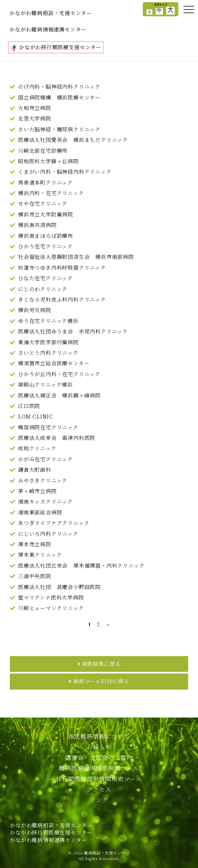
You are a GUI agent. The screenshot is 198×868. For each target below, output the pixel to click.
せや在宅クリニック (43, 204)
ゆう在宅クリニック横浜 (48, 321)
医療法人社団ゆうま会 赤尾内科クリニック (73, 331)
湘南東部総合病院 (40, 512)
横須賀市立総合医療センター (54, 363)
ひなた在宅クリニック (45, 278)
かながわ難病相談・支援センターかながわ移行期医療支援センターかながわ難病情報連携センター (51, 833)
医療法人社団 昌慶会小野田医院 (59, 587)
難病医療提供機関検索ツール (99, 768)
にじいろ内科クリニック (48, 534)
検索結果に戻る (101, 664)
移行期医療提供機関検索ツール (99, 779)
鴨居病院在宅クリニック (48, 427)
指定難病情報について (99, 736)
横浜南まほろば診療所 (46, 236)
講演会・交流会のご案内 (99, 757)
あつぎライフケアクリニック (54, 523)
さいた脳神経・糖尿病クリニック (59, 129)
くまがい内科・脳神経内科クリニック (65, 172)
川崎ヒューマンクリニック (51, 608)
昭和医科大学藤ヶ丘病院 (48, 161)
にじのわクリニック (43, 289)
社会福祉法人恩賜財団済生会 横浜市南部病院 (76, 257)
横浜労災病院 (35, 310)
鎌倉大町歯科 (35, 470)
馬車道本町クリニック (45, 183)
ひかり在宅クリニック (45, 246)
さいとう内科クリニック (48, 353)
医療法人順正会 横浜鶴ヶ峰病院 (59, 395)
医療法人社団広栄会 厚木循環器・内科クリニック (81, 566)
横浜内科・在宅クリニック (51, 193)
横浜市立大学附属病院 (46, 214)
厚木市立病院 (35, 544)
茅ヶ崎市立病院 (37, 491)
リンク (99, 800)
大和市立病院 (35, 108)
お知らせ (99, 746)
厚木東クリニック (40, 555)
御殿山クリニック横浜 (45, 385)
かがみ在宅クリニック (45, 459)
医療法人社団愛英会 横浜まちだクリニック (73, 140)
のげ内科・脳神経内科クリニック (59, 87)
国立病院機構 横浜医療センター (59, 97)
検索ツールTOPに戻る (101, 681)
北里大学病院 (35, 118)
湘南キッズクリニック (45, 502)
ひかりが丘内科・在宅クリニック (59, 374)
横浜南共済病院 (37, 225)
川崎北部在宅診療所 (43, 151)
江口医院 (29, 406)
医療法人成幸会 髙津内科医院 (57, 438)
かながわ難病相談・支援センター (51, 13)
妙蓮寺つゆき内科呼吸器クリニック (62, 268)
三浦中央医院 (35, 576)
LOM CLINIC (36, 416)
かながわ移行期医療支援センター (56, 47)
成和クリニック (37, 448)
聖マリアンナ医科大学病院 (51, 597)
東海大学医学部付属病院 (48, 342)
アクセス (99, 789)
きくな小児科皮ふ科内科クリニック (62, 299)
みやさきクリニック (43, 480)
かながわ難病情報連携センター (48, 29)
